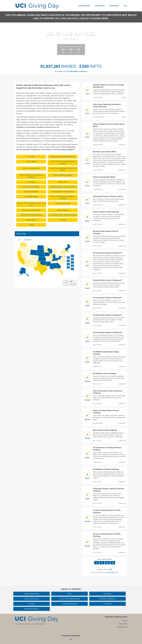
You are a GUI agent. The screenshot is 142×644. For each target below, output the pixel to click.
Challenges (100, 6)
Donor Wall (114, 6)
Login (71, 639)
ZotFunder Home (122, 627)
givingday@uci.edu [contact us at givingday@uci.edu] (112, 572)
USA (19, 240)
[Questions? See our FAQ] (111, 569)
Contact (125, 621)
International (28, 240)
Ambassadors (84, 6)
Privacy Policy (123, 624)
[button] (113, 563)
